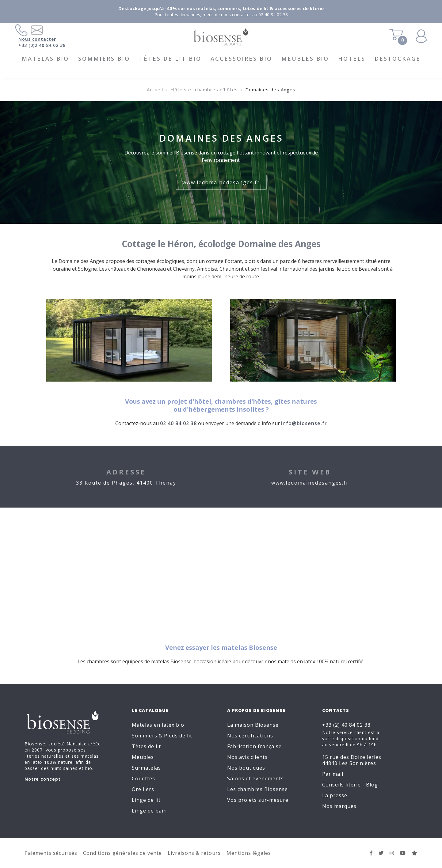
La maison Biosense (253, 725)
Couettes (143, 779)
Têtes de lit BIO (170, 59)
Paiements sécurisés (51, 853)
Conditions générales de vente (122, 853)
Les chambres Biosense (257, 789)
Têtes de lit (146, 746)
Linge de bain (149, 811)
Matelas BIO (45, 59)
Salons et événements (255, 779)
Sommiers (145, 736)
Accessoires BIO (241, 59)
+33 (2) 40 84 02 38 (346, 725)
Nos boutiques (246, 768)
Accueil (155, 89)
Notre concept (43, 779)
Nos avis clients (247, 757)
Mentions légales (249, 853)
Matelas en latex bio (158, 725)
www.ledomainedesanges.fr (221, 182)
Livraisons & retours (194, 853)
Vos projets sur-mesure (258, 800)
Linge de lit (146, 800)
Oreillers (143, 789)
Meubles (143, 757)
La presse (335, 795)
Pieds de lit (178, 736)
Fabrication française (254, 746)
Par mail (333, 774)
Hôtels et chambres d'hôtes (204, 89)
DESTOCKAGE (398, 59)
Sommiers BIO (104, 59)
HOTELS (352, 59)
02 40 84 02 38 (178, 423)
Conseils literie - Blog (350, 785)
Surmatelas (146, 768)
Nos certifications (250, 736)
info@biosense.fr (304, 423)
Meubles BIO (305, 59)
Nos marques (339, 806)
